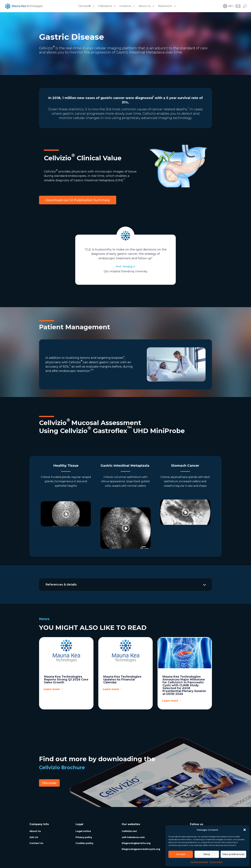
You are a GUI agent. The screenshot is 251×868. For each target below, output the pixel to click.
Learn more (52, 689)
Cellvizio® (84, 6)
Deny (207, 854)
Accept (181, 854)
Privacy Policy (216, 862)
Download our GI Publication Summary (78, 200)
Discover (49, 783)
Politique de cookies (199, 862)
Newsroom (165, 6)
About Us (145, 6)
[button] (245, 830)
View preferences (233, 854)
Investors (125, 6)
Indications (105, 6)
